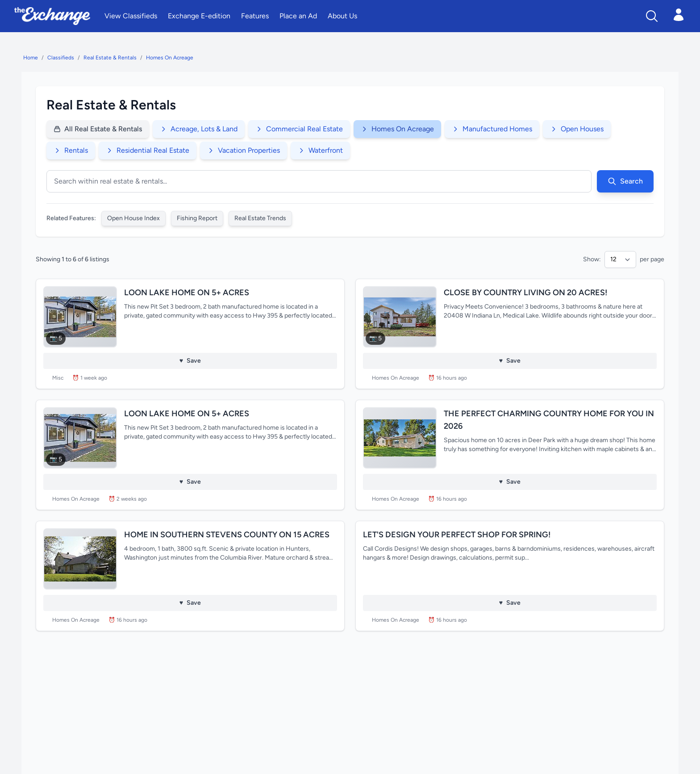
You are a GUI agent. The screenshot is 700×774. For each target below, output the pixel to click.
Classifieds (61, 58)
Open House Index (133, 218)
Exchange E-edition (199, 16)
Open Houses (577, 129)
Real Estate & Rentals (110, 58)
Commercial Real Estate (299, 129)
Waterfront (320, 150)
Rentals (71, 150)
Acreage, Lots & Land (199, 129)
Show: (592, 259)
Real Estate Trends (260, 218)
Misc (58, 378)
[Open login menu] (679, 15)
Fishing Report (197, 218)
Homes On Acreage (170, 58)
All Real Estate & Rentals (98, 129)
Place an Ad (298, 16)
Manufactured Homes (492, 129)
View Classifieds (131, 16)
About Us (342, 16)
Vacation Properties (244, 150)
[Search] (652, 16)
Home (31, 58)
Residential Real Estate (148, 150)
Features (255, 16)
